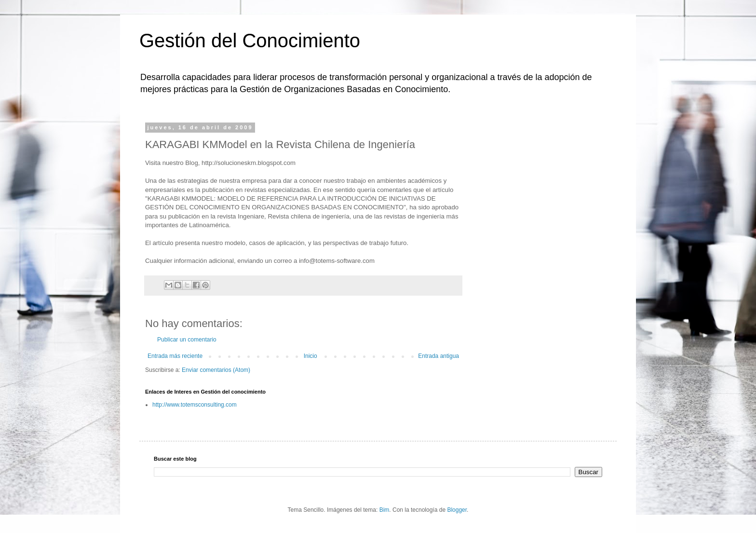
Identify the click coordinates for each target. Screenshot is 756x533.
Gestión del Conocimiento (250, 41)
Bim (385, 510)
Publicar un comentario (187, 340)
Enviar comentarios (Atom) (216, 370)
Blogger (457, 510)
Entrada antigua (439, 356)
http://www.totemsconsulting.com (195, 405)
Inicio (310, 356)
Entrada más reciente (175, 356)
